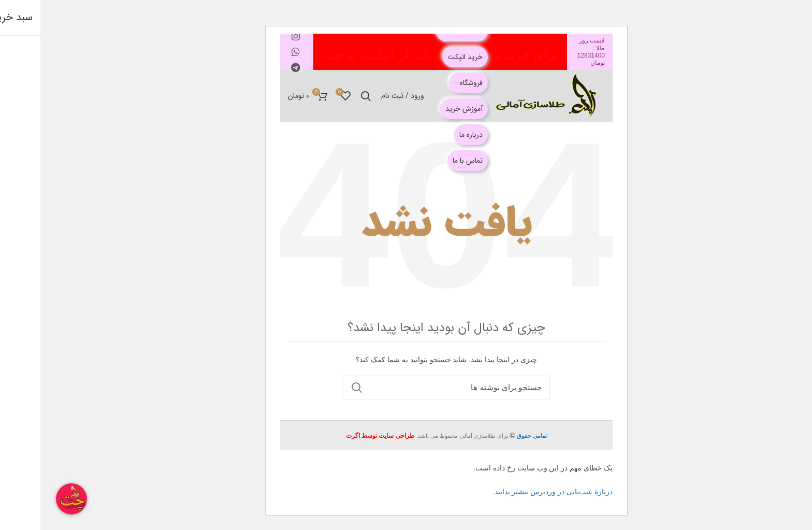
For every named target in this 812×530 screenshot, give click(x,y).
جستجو (316, 388)
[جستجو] (406, 388)
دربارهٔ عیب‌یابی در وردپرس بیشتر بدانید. (512, 492)
